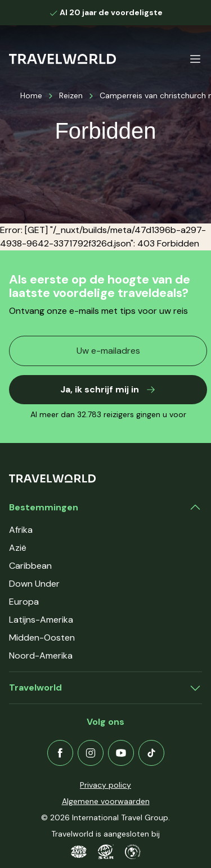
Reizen (71, 95)
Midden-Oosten (42, 638)
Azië (18, 548)
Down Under (34, 584)
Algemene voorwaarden (106, 801)
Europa (24, 602)
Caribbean (30, 566)
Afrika (21, 530)
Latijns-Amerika (41, 620)
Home (31, 95)
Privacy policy (105, 785)
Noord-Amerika (41, 655)
